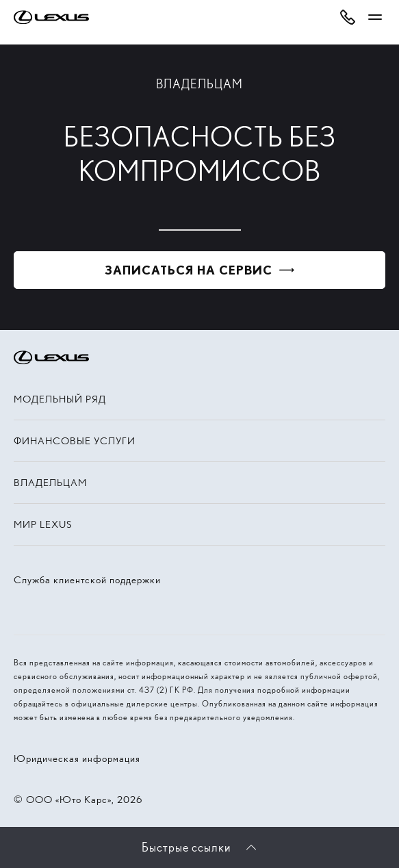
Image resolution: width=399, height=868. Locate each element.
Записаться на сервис (189, 270)
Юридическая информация (77, 758)
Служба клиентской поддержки (87, 580)
